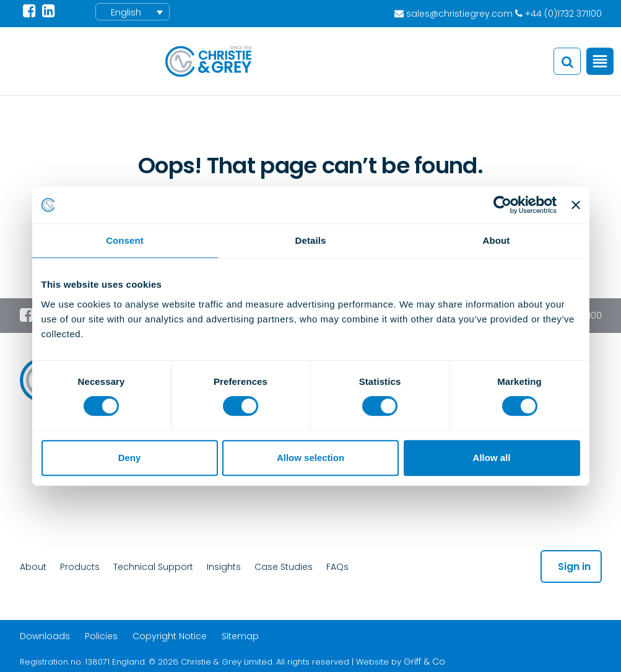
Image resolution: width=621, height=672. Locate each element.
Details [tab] (311, 240)
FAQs (337, 567)
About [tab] (497, 240)
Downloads (45, 636)
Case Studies (284, 567)
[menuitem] (132, 12)
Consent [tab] (125, 240)
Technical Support (153, 567)
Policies (101, 636)
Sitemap (240, 636)
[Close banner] (576, 205)
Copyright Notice (170, 636)
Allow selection (310, 458)
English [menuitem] (126, 12)
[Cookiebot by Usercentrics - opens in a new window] (502, 205)
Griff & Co (424, 661)
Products (80, 567)
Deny (130, 458)
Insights (224, 567)
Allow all (492, 458)
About (33, 567)
